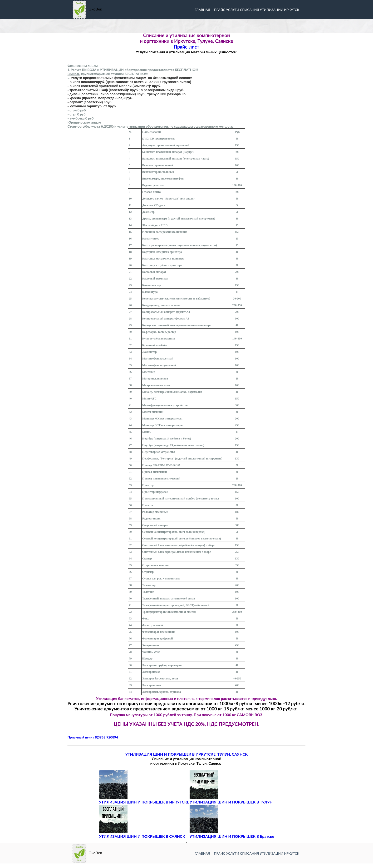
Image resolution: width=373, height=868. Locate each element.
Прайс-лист (186, 47)
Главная (202, 853)
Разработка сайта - (17, 866)
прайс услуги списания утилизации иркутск (257, 853)
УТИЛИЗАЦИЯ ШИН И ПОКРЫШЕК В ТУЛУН (231, 800)
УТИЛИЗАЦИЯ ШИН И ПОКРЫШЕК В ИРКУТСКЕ (144, 800)
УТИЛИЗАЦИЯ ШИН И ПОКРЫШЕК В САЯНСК (142, 834)
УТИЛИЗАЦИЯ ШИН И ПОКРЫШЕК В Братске (232, 834)
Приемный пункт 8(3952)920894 (93, 737)
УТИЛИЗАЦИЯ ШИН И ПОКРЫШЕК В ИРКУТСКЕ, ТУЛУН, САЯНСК (186, 754)
